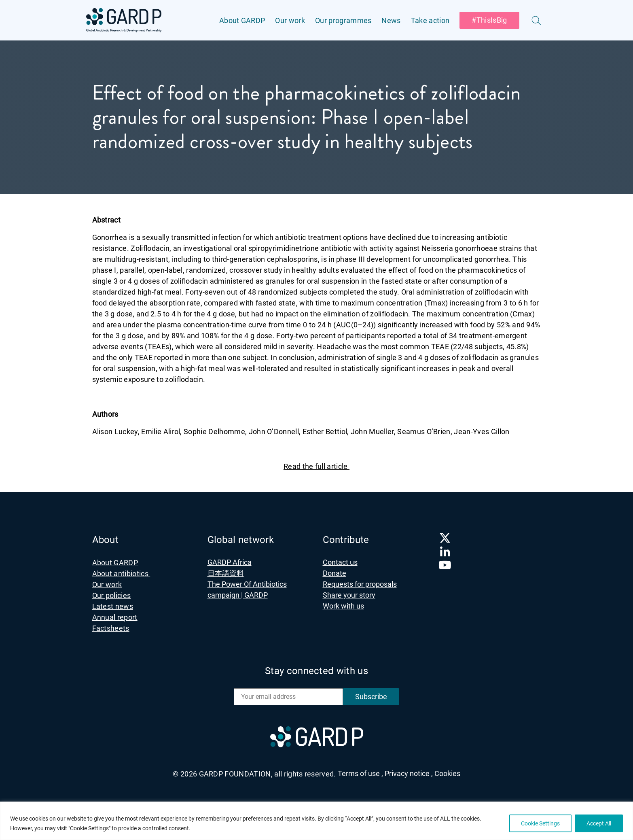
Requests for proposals (360, 584)
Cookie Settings (540, 823)
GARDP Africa (230, 562)
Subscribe (371, 697)
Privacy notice (409, 773)
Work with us (343, 606)
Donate (334, 573)
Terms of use (360, 773)
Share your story (349, 595)
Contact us (340, 562)
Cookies (447, 773)
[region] (316, 821)
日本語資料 (226, 573)
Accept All (599, 823)
